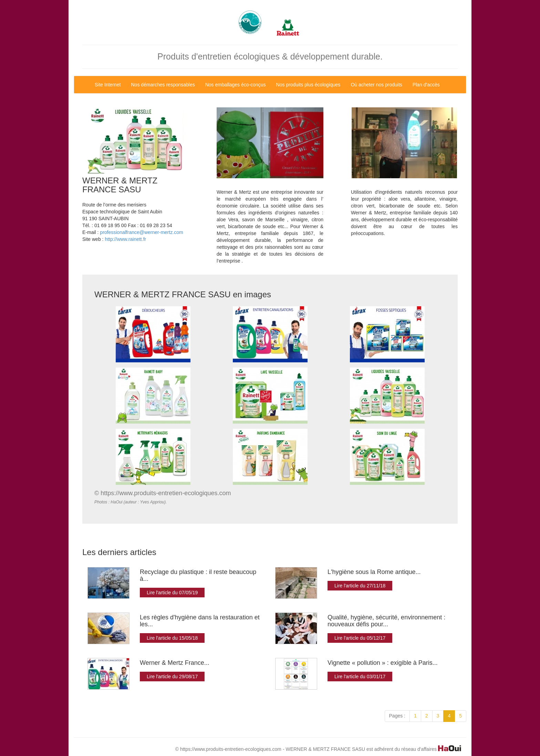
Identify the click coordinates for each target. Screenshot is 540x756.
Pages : (397, 716)
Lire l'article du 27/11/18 (360, 586)
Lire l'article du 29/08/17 (172, 677)
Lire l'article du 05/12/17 (360, 638)
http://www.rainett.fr (125, 239)
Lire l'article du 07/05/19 (172, 593)
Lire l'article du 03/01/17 (360, 677)
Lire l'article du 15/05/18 (172, 638)
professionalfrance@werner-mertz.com (141, 232)
